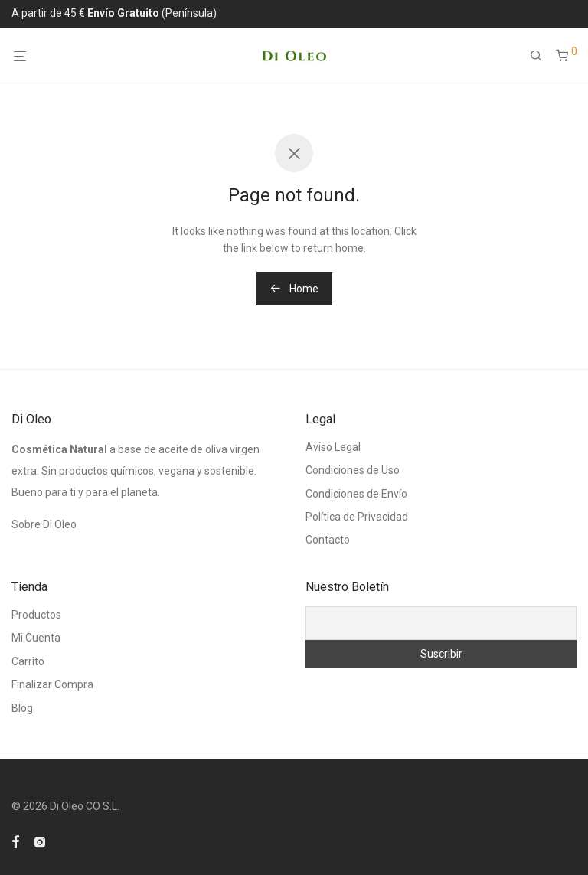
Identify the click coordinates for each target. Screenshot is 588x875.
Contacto (328, 540)
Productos (36, 615)
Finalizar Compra (52, 684)
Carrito (28, 661)
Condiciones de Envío (356, 494)
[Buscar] (541, 56)
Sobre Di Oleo (44, 524)
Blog (22, 708)
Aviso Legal (333, 447)
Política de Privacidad (357, 517)
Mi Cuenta (36, 638)
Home (294, 289)
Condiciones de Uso (353, 470)
